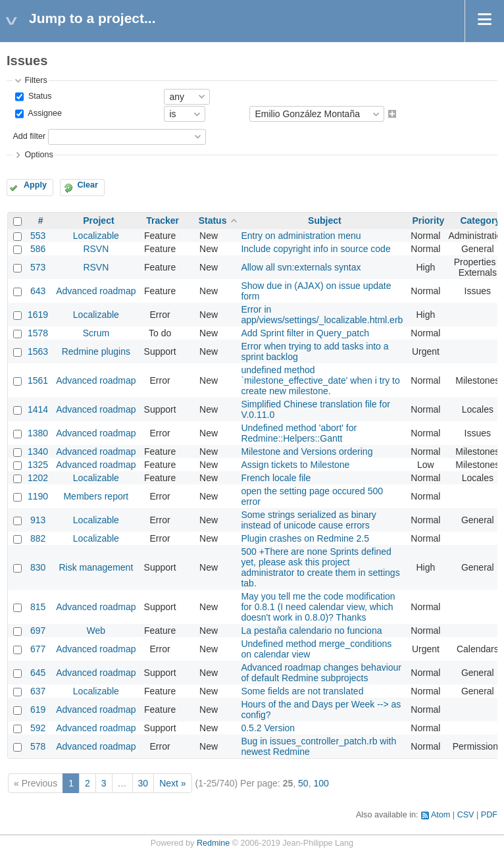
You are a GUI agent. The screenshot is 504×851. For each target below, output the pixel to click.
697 (38, 631)
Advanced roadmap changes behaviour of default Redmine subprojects (321, 673)
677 (38, 649)
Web (96, 631)
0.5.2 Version (268, 728)
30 (143, 783)
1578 (38, 333)
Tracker (163, 220)
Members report (96, 496)
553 (38, 236)
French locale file (276, 478)
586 (38, 249)
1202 (38, 478)
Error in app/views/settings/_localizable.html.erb (322, 315)
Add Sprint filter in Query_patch (305, 333)
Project (98, 220)
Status (38, 96)
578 (38, 746)
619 (38, 709)
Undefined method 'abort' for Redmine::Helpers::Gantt (299, 433)
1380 (38, 433)
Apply (35, 185)
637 (38, 691)
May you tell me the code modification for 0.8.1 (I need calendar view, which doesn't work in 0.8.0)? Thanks (318, 607)
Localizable (96, 236)
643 (38, 291)
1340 (38, 451)
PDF (489, 815)
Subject (325, 220)
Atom (441, 815)
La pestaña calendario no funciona (311, 631)
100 (321, 783)
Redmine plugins (96, 351)
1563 (38, 351)
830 (38, 567)
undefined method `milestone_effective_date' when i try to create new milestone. (320, 380)
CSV (466, 815)
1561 (38, 380)
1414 (38, 409)
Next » (172, 783)
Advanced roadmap (96, 291)
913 (38, 520)
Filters (36, 80)
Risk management (96, 567)
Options (38, 155)
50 (303, 783)
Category (480, 220)
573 (38, 267)
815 (38, 607)
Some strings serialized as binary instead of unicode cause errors (308, 520)
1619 (38, 315)
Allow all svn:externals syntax (301, 267)
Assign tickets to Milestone (295, 465)
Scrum (96, 333)
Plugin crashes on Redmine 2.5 (305, 538)
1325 (38, 465)
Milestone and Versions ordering (307, 451)
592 (38, 728)
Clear (88, 185)
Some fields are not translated (302, 691)
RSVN (96, 249)
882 (38, 538)
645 (38, 673)
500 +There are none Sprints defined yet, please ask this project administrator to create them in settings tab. (320, 567)
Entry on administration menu (301, 236)
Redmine (213, 843)
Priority (428, 220)
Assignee (44, 114)
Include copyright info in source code (315, 249)
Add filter (29, 136)
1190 (38, 496)
